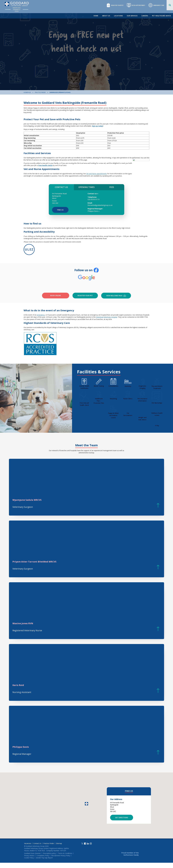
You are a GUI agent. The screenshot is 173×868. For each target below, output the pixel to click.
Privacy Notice (29, 861)
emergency (41, 320)
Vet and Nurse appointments (97, 174)
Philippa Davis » (94, 211)
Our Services (132, 16)
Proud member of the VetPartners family (130, 859)
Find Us (60, 210)
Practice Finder (40, 92)
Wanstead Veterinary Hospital (107, 322)
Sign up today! (98, 126)
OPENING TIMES (86, 187)
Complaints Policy (43, 861)
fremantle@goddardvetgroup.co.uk (100, 205)
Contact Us (37, 849)
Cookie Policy (29, 863)
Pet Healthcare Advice (162, 16)
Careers (145, 16)
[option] (86, 52)
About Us (106, 16)
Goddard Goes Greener (32, 859)
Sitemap (59, 849)
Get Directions (122, 823)
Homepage (27, 92)
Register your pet (85, 301)
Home (96, 16)
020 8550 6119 (94, 199)
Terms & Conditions (65, 859)
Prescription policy (49, 859)
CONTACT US (61, 187)
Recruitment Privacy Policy (61, 861)
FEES (112, 187)
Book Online (56, 301)
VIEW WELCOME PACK (116, 301)
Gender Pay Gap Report (44, 863)
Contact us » (93, 194)
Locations (118, 16)
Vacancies (28, 849)
